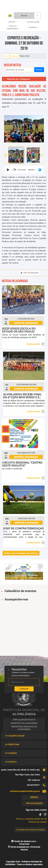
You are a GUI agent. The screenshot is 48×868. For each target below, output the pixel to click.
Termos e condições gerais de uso (31, 819)
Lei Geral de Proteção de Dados (31, 830)
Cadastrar (24, 689)
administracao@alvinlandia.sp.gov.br (25, 791)
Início (6, 56)
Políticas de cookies (38, 822)
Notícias (15, 56)
